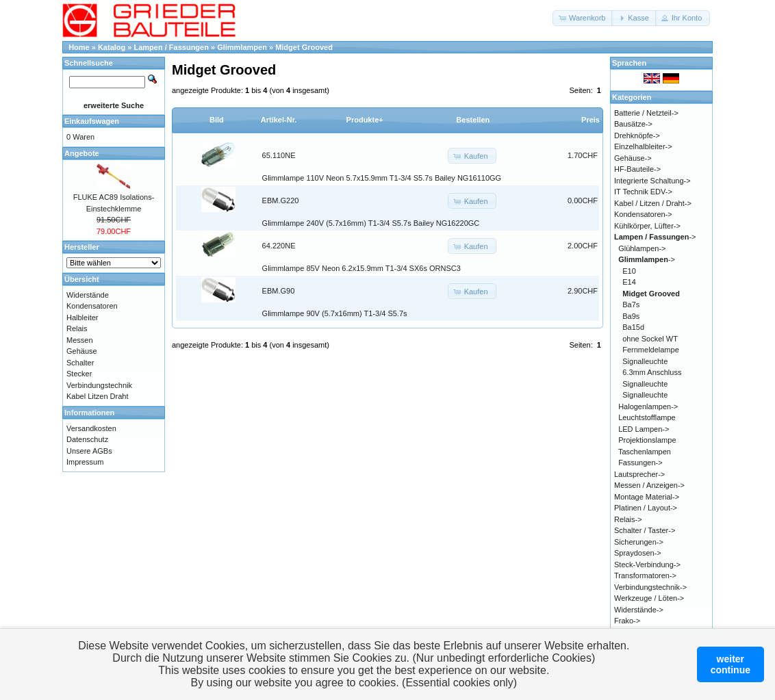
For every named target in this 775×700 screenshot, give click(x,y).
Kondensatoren (92, 306)
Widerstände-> (639, 610)
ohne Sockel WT (650, 339)
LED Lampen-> (644, 429)
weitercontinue (730, 664)
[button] (583, 18)
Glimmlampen (242, 47)
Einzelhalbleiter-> (643, 146)
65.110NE (279, 155)
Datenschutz (87, 439)
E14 (629, 282)
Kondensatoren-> (643, 214)
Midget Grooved (304, 47)
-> (655, 237)
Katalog (112, 47)
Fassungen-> (640, 463)
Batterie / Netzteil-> (646, 113)
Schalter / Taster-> (645, 530)
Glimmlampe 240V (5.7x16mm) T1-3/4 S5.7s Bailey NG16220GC (371, 223)
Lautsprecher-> (639, 474)
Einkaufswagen (92, 121)
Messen (80, 340)
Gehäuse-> (633, 158)
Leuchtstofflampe (647, 417)
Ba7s (631, 304)
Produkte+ (365, 120)
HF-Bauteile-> (637, 169)
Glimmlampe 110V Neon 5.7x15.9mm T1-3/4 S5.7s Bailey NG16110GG (382, 178)
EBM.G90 (279, 291)
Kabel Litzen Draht (98, 396)
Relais (77, 328)
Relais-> (628, 519)
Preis (590, 120)
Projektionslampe (647, 440)
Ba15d (633, 327)
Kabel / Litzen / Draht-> (653, 203)
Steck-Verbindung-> (647, 565)
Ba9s (631, 316)
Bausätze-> (633, 124)
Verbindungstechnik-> (650, 587)
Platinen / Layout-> (646, 508)
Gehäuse (82, 351)
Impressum (85, 462)
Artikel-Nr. (279, 120)
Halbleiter (82, 317)
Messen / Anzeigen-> (649, 485)
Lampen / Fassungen (171, 47)
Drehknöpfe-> (637, 135)
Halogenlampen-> (648, 406)
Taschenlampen (645, 452)
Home (79, 47)
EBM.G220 (281, 200)
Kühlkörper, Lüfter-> (647, 226)
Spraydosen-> (638, 553)
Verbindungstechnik (99, 385)
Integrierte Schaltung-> (652, 181)
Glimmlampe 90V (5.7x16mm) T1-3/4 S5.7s (335, 313)
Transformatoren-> (645, 575)
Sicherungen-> (639, 542)
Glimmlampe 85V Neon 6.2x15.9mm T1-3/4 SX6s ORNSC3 (361, 268)
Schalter (80, 363)
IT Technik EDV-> (643, 192)
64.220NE (279, 246)
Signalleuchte (645, 361)
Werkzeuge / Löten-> (649, 598)
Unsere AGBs (89, 451)
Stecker (79, 374)
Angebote (82, 153)
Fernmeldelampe (651, 350)
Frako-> (627, 621)
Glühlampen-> (642, 248)
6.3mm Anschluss (652, 372)
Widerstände (88, 295)
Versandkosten (91, 428)
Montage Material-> (647, 497)
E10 (629, 271)
